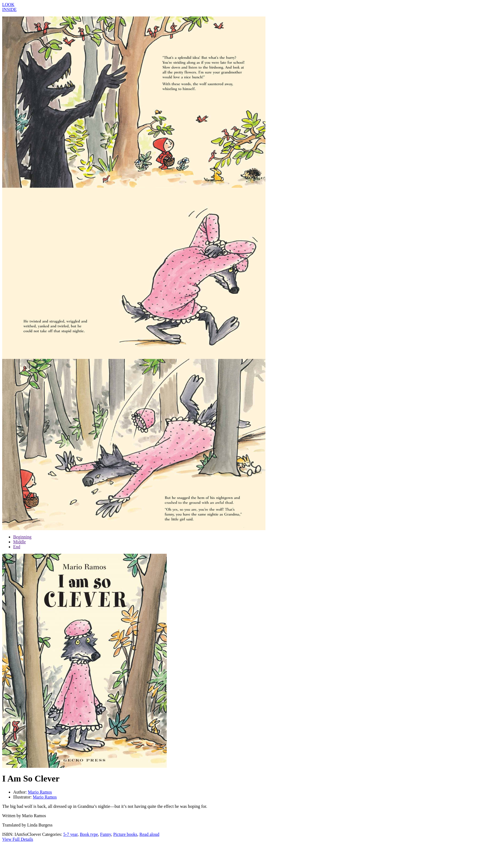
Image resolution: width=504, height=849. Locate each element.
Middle (19, 542)
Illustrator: (23, 797)
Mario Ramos (40, 792)
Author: (21, 792)
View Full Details (18, 839)
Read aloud (149, 834)
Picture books (125, 834)
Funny (106, 834)
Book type (89, 834)
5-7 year (70, 834)
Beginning (22, 537)
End (17, 547)
